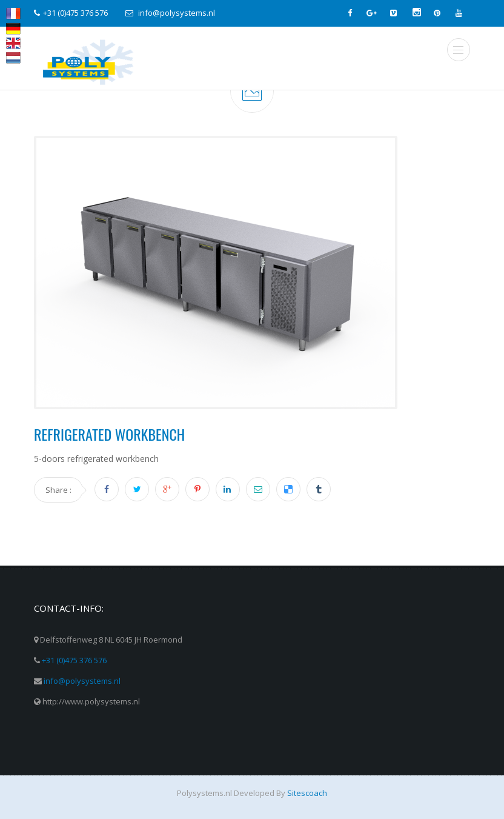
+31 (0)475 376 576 (74, 660)
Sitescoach (307, 793)
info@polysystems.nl (82, 681)
